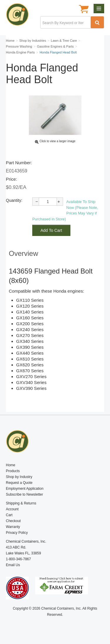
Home (11, 465)
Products (13, 471)
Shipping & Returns (21, 503)
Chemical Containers (20, 16)
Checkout (13, 521)
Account (12, 509)
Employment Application (25, 489)
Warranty (13, 527)
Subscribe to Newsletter (24, 494)
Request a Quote (19, 483)
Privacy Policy (17, 533)
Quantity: (14, 200)
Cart (9, 515)
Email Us (13, 565)
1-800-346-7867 (18, 559)
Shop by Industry (19, 477)
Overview (23, 253)
